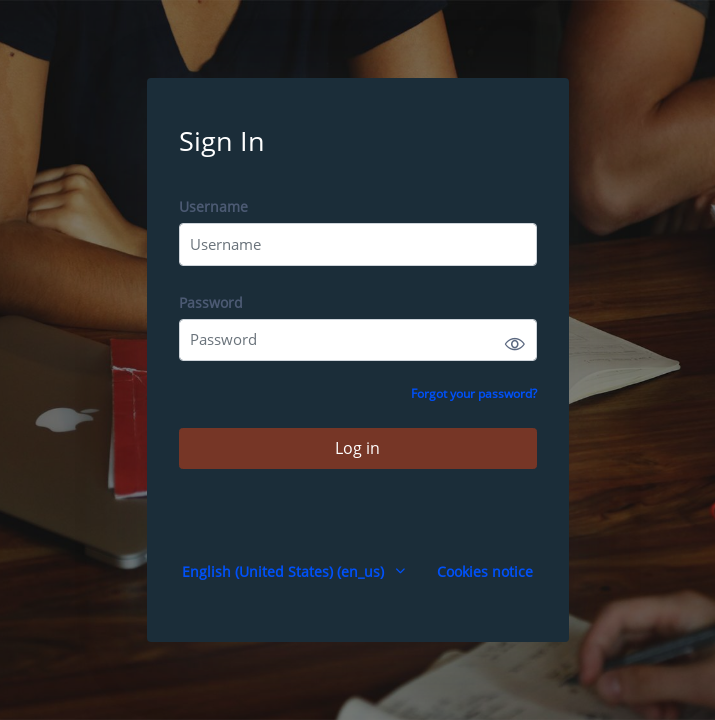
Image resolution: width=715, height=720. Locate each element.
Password (211, 302)
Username (213, 206)
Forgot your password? (474, 393)
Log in (357, 448)
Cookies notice (485, 571)
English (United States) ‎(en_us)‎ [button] (285, 571)
